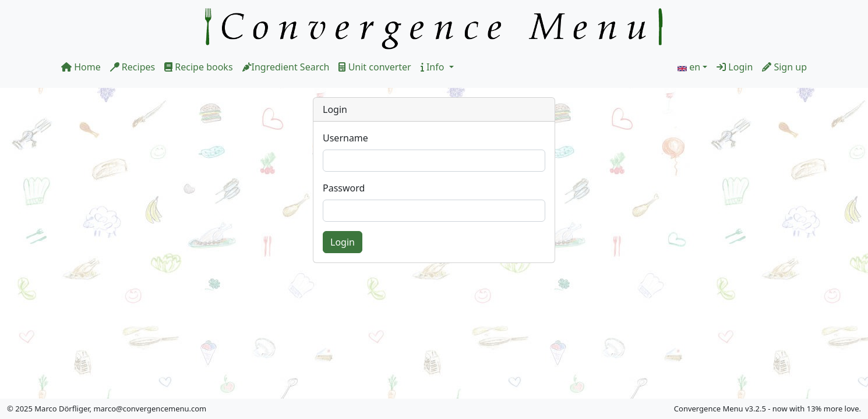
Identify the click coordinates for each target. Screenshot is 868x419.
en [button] (695, 67)
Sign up (784, 67)
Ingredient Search (286, 67)
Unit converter (375, 67)
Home (81, 67)
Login (735, 67)
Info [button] (434, 67)
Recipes (133, 67)
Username (345, 138)
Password (344, 188)
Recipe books (198, 67)
